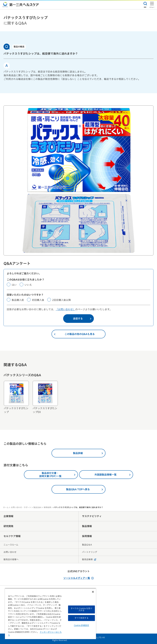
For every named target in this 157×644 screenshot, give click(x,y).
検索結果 (47, 507)
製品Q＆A (87, 545)
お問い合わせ (10, 552)
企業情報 (8, 516)
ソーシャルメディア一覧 (78, 578)
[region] (50, 614)
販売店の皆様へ (11, 559)
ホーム (6, 507)
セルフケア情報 (12, 536)
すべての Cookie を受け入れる (81, 609)
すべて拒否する (81, 618)
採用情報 (87, 536)
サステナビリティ (92, 516)
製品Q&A (37, 507)
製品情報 (87, 526)
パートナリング (90, 552)
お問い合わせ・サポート (21, 507)
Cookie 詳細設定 (81, 625)
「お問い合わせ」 (65, 309)
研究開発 (8, 526)
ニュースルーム (11, 545)
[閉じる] (93, 592)
